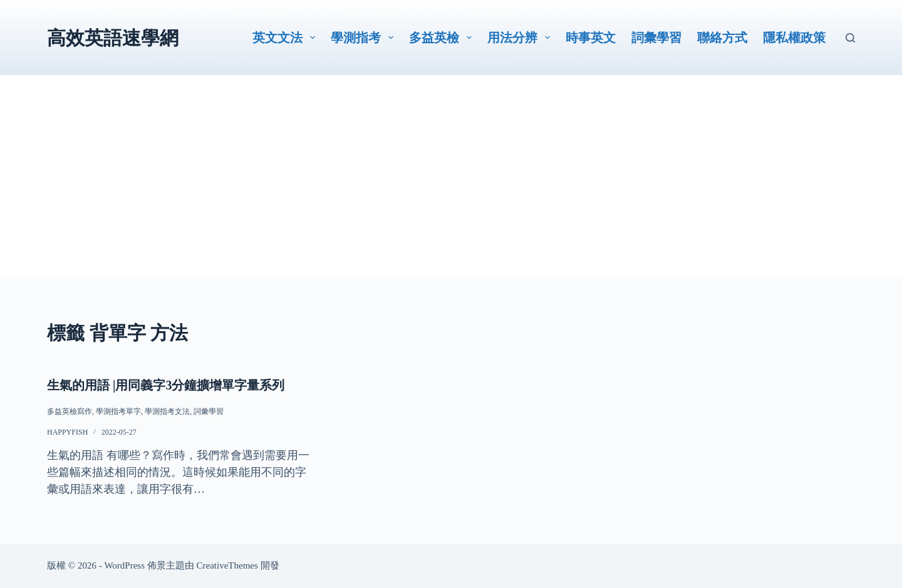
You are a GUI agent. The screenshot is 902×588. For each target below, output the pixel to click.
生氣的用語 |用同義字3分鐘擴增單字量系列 (166, 385)
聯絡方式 (722, 38)
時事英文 (591, 38)
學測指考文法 (167, 411)
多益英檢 (443, 38)
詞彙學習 (656, 38)
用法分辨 (521, 38)
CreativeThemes (227, 565)
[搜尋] (850, 38)
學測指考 (365, 38)
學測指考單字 (118, 411)
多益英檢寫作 (70, 411)
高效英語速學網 (113, 38)
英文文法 (286, 38)
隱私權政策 (794, 38)
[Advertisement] (451, 189)
